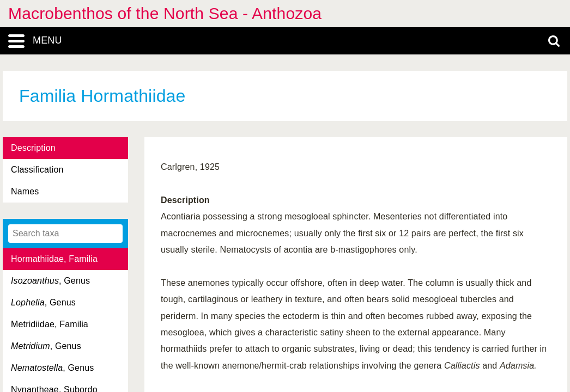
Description (33, 148)
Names (25, 191)
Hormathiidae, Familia (54, 259)
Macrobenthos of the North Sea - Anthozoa (165, 13)
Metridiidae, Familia (50, 324)
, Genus (50, 281)
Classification (37, 170)
